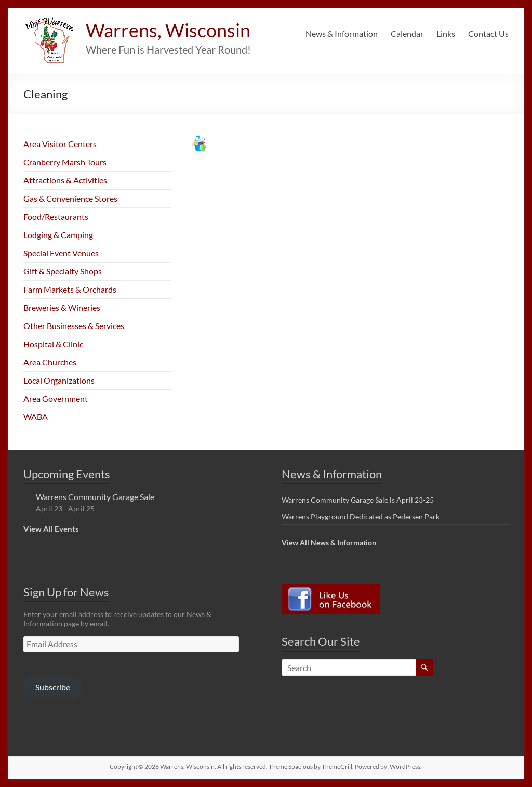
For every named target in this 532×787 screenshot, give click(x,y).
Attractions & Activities (65, 180)
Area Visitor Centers (60, 144)
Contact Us (488, 34)
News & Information (342, 34)
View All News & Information (329, 542)
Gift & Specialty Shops (63, 271)
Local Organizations (59, 380)
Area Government (56, 398)
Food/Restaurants (56, 217)
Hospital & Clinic (53, 344)
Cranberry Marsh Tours (65, 162)
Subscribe (53, 687)
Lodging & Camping (58, 235)
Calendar (407, 34)
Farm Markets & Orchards (70, 289)
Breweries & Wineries (62, 307)
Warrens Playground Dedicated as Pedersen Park (361, 516)
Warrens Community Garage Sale (95, 497)
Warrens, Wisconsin (168, 30)
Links (446, 34)
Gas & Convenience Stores (70, 198)
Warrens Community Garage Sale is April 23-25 (358, 500)
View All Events (51, 529)
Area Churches (50, 362)
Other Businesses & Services (74, 326)
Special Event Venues (61, 253)
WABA (36, 417)
